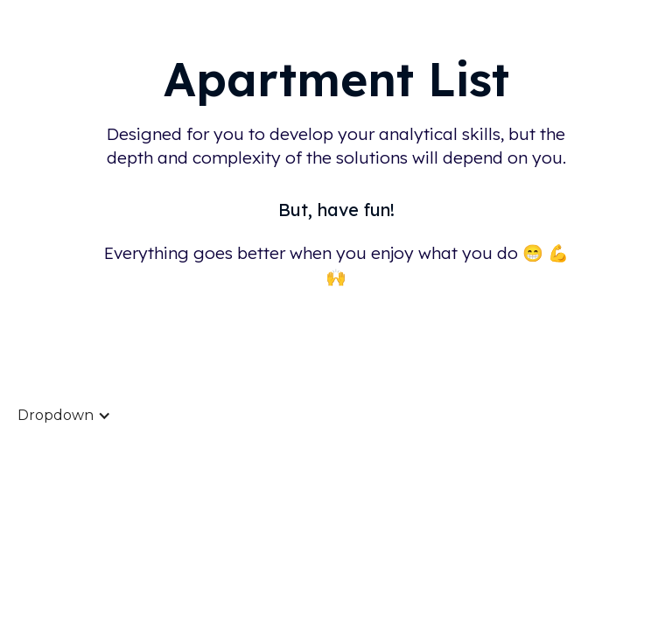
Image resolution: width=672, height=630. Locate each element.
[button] (64, 416)
